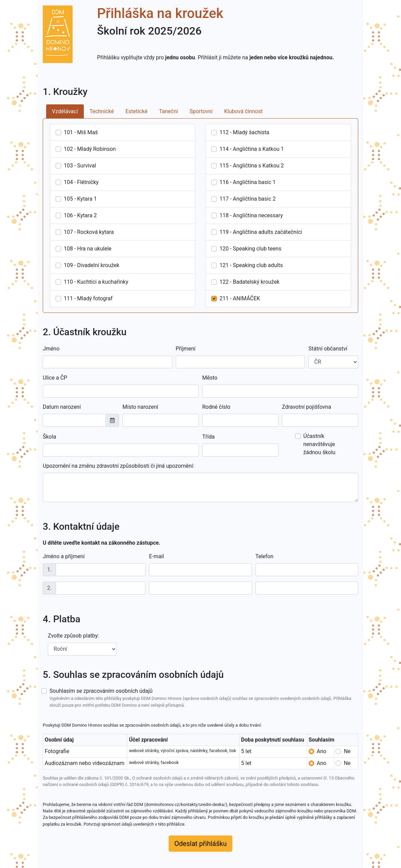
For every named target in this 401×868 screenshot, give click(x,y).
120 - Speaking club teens (250, 249)
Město (210, 378)
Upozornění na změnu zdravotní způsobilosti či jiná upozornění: (119, 466)
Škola (49, 437)
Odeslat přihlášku (200, 844)
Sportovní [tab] (201, 111)
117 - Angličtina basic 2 (248, 199)
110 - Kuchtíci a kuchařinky (96, 282)
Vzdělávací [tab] (65, 111)
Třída (208, 437)
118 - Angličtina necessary (251, 215)
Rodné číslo (216, 407)
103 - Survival (80, 166)
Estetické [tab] (137, 111)
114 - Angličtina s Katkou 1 (252, 149)
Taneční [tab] (169, 111)
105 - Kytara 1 (80, 199)
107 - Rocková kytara (89, 232)
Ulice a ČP (55, 378)
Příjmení (186, 349)
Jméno (51, 349)
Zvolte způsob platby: (73, 636)
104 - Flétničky (81, 182)
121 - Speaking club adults (251, 265)
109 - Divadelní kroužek (92, 265)
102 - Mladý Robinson (90, 149)
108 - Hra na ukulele (88, 249)
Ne (347, 751)
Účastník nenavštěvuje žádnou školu (319, 444)
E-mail (156, 556)
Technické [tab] (102, 111)
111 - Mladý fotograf (88, 298)
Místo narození (140, 407)
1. (49, 570)
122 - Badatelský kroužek (250, 282)
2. (49, 588)
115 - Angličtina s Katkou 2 (252, 166)
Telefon (264, 556)
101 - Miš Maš (81, 132)
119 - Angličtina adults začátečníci (261, 232)
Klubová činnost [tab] (244, 111)
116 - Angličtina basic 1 (248, 182)
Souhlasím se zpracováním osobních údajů (204, 698)
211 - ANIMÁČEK (240, 298)
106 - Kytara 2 (80, 215)
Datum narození (62, 407)
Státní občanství (328, 349)
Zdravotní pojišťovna (307, 407)
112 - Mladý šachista (244, 132)
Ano (322, 751)
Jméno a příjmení (64, 556)
